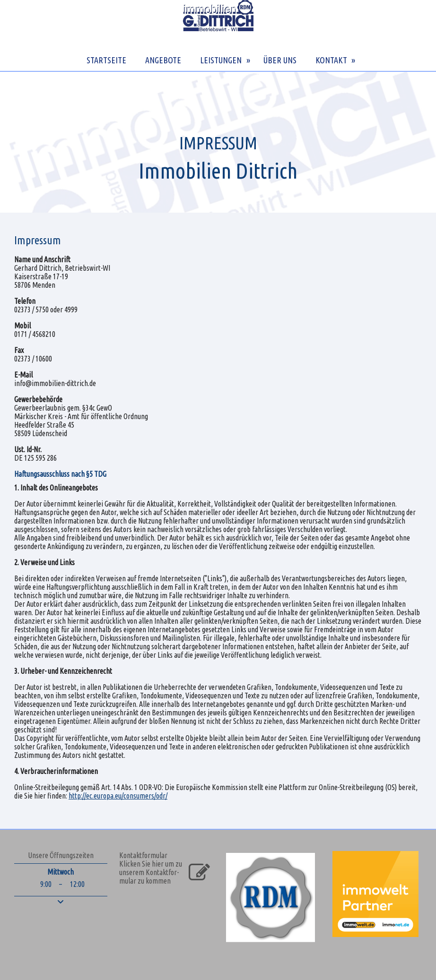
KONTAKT (331, 60)
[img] (218, 142)
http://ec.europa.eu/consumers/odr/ (118, 796)
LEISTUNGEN (221, 60)
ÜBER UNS (280, 60)
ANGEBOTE (163, 60)
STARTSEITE (106, 60)
